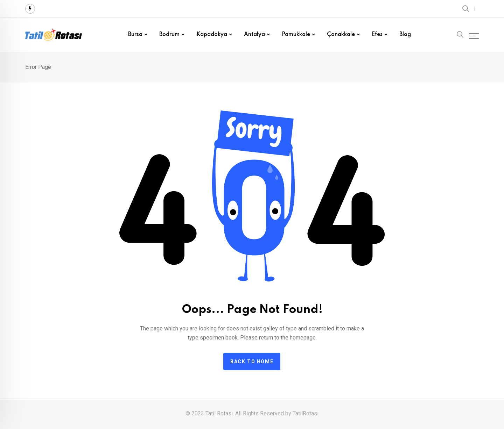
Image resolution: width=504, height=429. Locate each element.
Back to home (252, 362)
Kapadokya (212, 35)
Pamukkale (296, 35)
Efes (377, 35)
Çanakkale (341, 35)
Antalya (254, 35)
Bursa (135, 35)
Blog (405, 35)
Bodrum (169, 35)
